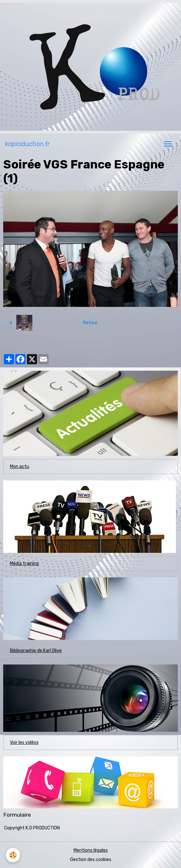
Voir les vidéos (24, 742)
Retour (90, 323)
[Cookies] (13, 855)
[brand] (27, 144)
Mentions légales (91, 850)
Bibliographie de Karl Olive (36, 651)
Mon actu (20, 467)
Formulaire (17, 815)
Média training (24, 564)
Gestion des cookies (91, 860)
